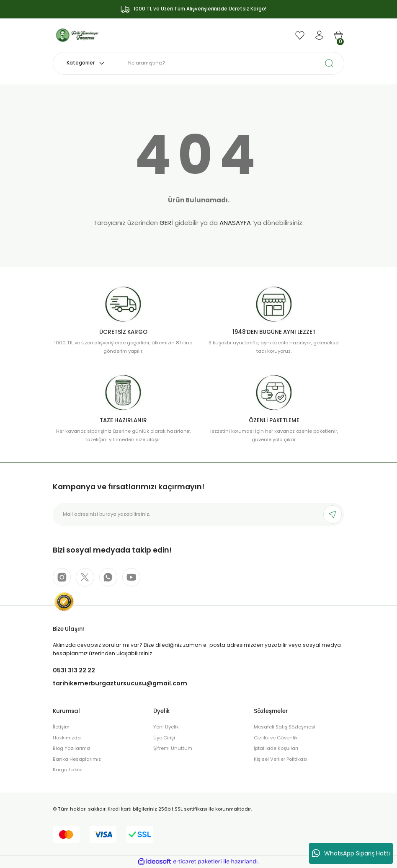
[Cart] (338, 35)
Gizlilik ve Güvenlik (276, 738)
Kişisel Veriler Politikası (281, 759)
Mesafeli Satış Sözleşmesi (285, 727)
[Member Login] (319, 35)
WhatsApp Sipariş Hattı (351, 853)
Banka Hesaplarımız (77, 759)
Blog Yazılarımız (72, 749)
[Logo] (77, 35)
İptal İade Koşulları (276, 749)
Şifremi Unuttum (173, 749)
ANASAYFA (235, 223)
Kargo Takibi (68, 770)
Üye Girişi (164, 738)
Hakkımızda (67, 738)
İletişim (61, 727)
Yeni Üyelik (166, 727)
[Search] (231, 63)
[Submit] (333, 514)
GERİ (166, 223)
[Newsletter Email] (198, 514)
